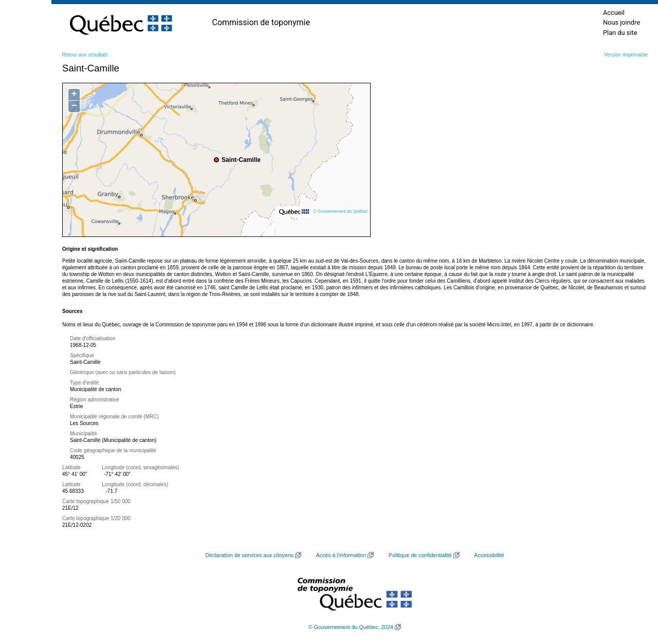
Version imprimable (626, 55)
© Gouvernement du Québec (341, 211)
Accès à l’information (341, 555)
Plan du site (620, 33)
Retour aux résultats (85, 55)
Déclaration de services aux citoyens (249, 555)
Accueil (614, 13)
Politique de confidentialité (420, 555)
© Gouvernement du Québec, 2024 (351, 627)
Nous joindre (622, 22)
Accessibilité (489, 555)
